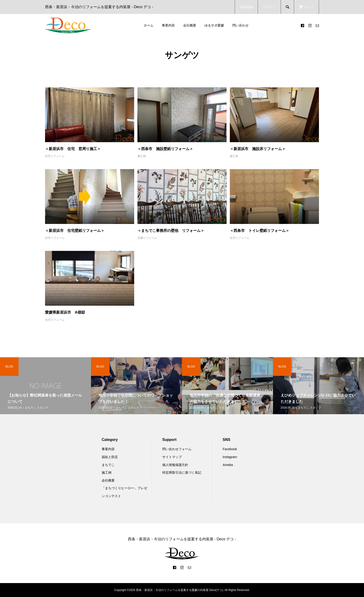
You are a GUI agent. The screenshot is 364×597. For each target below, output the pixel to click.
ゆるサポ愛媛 (214, 25)
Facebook (230, 449)
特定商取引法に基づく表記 (182, 472)
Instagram (230, 457)
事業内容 (168, 25)
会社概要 (190, 25)
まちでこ (108, 465)
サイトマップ (172, 457)
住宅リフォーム (55, 156)
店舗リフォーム (147, 238)
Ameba (228, 465)
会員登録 (246, 7)
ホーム (149, 25)
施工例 (142, 156)
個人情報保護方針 (175, 465)
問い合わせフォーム (177, 449)
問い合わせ (240, 25)
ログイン (269, 7)
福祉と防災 (110, 457)
